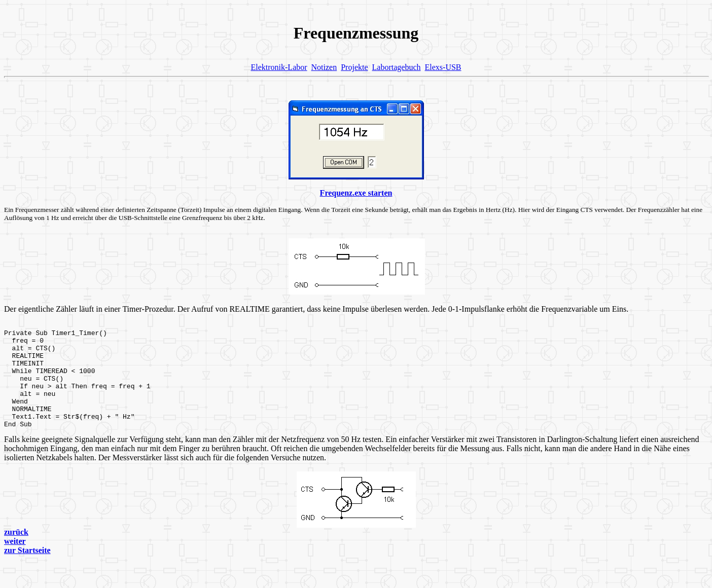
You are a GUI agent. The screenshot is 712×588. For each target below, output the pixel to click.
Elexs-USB (443, 67)
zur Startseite (27, 570)
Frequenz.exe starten (356, 193)
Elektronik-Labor (279, 67)
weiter (15, 561)
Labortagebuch (397, 67)
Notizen (324, 67)
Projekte (354, 67)
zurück (16, 552)
